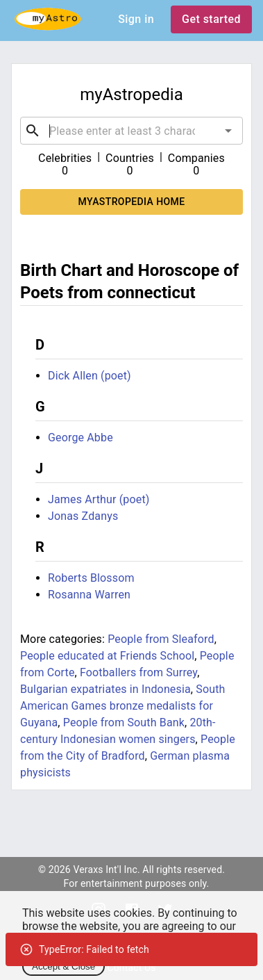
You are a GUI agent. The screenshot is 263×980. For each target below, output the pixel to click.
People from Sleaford (161, 639)
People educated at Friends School (107, 656)
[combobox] (131, 131)
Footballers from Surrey (138, 672)
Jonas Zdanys (83, 516)
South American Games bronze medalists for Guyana (122, 706)
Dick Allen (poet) (90, 376)
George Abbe (80, 438)
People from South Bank (124, 722)
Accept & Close (63, 966)
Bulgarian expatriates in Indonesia (105, 689)
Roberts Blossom (91, 578)
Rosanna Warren (89, 595)
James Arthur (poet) (99, 499)
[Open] (228, 131)
